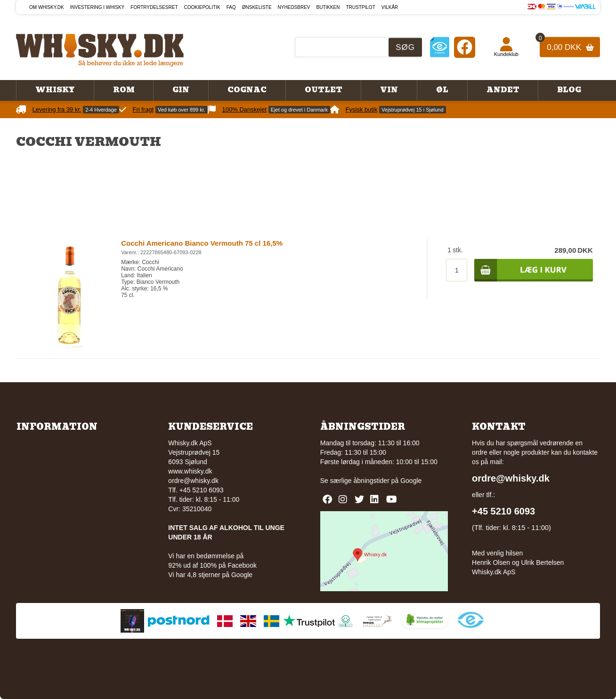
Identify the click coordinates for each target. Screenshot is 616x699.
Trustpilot (361, 7)
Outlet (324, 90)
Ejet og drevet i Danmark (299, 110)
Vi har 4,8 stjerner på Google (210, 575)
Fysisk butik (362, 109)
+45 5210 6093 (503, 511)
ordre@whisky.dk (193, 481)
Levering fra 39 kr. (57, 109)
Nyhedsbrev (294, 7)
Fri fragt (143, 109)
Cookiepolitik (202, 7)
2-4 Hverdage (101, 110)
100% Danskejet (245, 109)
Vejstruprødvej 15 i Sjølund (412, 110)
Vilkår (390, 7)
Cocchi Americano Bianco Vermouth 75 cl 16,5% (202, 243)
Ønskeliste (257, 7)
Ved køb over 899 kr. (182, 110)
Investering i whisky (97, 7)
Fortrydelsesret (154, 7)
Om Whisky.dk (47, 7)
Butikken (328, 7)
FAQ (231, 7)
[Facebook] (465, 47)
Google (411, 481)
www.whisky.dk (190, 471)
